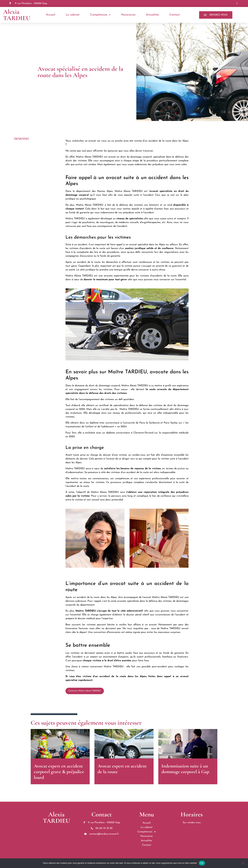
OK (202, 863)
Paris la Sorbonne (150, 423)
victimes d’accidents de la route (158, 276)
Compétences (100, 15)
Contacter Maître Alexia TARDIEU (85, 691)
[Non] (243, 863)
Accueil (51, 15)
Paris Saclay (171, 423)
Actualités (152, 15)
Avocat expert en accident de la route (122, 769)
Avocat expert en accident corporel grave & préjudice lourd (59, 772)
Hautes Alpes (105, 191)
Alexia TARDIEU (17, 15)
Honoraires (128, 15)
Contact (175, 15)
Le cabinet (73, 15)
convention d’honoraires (107, 632)
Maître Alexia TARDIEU (89, 157)
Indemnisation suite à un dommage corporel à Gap (185, 769)
